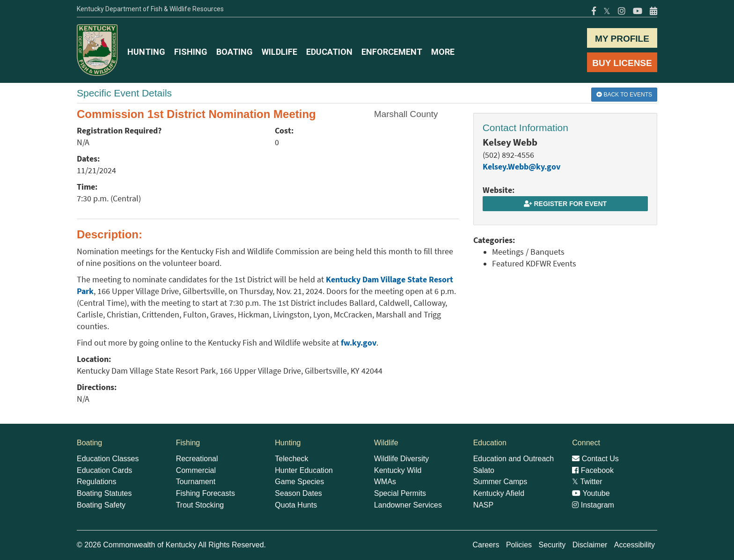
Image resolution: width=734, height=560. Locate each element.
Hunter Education (304, 470)
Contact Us (595, 459)
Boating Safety (101, 505)
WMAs (385, 482)
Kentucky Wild (398, 470)
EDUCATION (329, 52)
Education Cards (104, 470)
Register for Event (565, 204)
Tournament (196, 482)
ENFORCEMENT (392, 52)
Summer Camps (500, 482)
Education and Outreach (514, 459)
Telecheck (291, 459)
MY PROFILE (622, 39)
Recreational (197, 459)
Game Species (299, 482)
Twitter (587, 482)
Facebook (593, 470)
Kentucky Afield (499, 493)
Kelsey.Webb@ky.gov (521, 167)
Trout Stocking (200, 505)
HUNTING (146, 52)
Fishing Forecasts (206, 493)
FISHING (191, 52)
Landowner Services (408, 505)
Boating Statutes (104, 493)
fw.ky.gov (359, 343)
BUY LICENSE (622, 63)
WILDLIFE (279, 52)
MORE (443, 52)
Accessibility (635, 545)
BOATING (235, 52)
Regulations (97, 482)
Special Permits (400, 493)
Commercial (196, 470)
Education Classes (108, 459)
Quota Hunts (296, 505)
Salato (484, 470)
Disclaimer (590, 545)
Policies (519, 545)
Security (552, 545)
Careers (486, 545)
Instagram (593, 505)
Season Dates (298, 493)
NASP (484, 505)
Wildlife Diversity (401, 459)
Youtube (591, 493)
